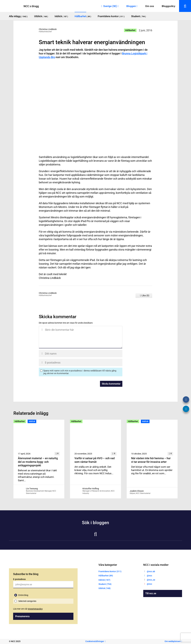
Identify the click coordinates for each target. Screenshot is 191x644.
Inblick (32, 421)
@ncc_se (151, 580)
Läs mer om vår (28, 609)
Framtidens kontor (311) (110, 571)
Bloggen (131, 6)
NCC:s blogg (31, 6)
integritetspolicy (35, 609)
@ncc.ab (151, 571)
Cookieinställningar (95, 641)
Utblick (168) (105, 588)
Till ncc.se (151, 593)
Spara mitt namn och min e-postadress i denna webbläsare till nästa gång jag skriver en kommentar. (80, 372)
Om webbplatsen (173, 641)
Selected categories (27, 601)
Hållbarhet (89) (106, 576)
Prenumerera (22, 616)
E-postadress (19, 579)
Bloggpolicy (168, 6)
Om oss (150, 6)
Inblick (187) (104, 580)
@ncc (149, 576)
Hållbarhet (130, 30)
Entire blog (23, 595)
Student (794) (105, 584)
